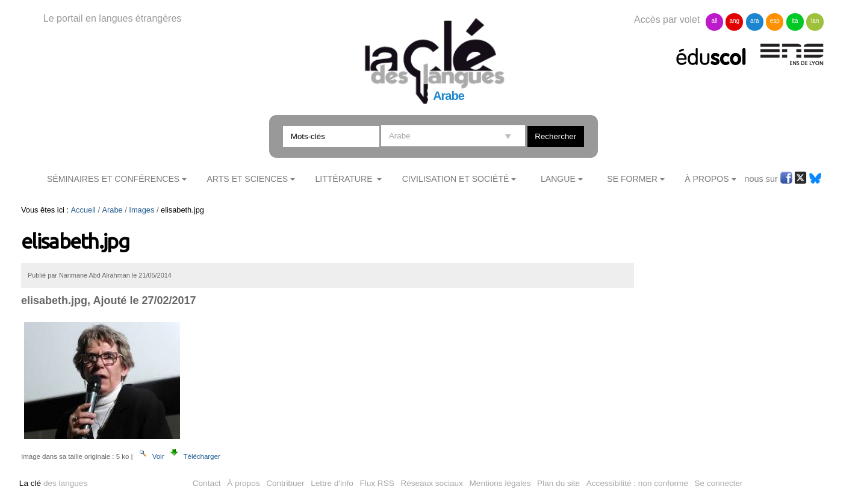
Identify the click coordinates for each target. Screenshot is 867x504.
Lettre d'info (332, 483)
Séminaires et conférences (113, 179)
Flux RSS (377, 483)
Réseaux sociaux (432, 483)
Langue (558, 179)
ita (795, 21)
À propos (243, 483)
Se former (632, 179)
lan (815, 21)
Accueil (83, 210)
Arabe (113, 210)
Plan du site (558, 483)
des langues (53, 483)
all (714, 21)
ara (754, 21)
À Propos (707, 179)
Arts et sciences (247, 179)
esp (775, 21)
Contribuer (285, 483)
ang (735, 21)
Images (141, 210)
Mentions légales (500, 483)
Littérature (345, 179)
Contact (207, 483)
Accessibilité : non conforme (637, 483)
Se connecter (719, 483)
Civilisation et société (456, 179)
